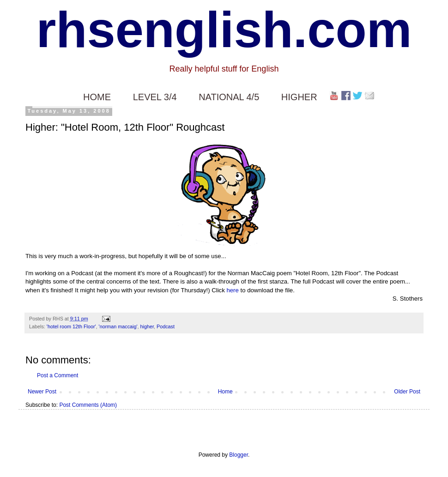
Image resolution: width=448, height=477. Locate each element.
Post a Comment (58, 375)
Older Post (407, 392)
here (232, 290)
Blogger (239, 455)
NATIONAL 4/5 (229, 97)
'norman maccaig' (118, 326)
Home (225, 392)
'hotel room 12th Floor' (71, 326)
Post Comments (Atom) (88, 405)
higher (147, 326)
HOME (97, 97)
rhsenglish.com (224, 29)
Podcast (166, 326)
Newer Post (42, 392)
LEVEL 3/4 (155, 97)
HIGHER (299, 97)
